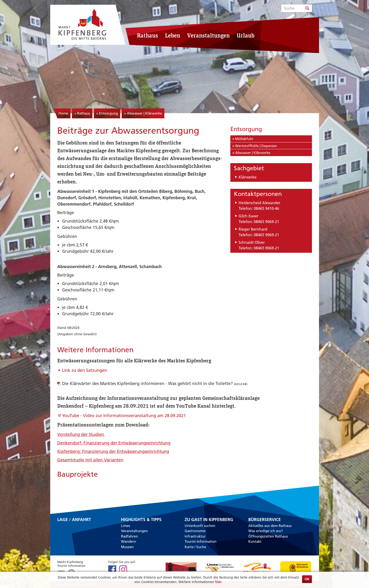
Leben (173, 35)
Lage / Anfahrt (74, 520)
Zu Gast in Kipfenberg (209, 520)
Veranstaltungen (208, 35)
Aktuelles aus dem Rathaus (270, 526)
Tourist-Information (201, 541)
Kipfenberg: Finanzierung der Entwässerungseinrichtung (113, 451)
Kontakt (255, 541)
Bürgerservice (265, 520)
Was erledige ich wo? (266, 531)
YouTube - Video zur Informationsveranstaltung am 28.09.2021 (124, 416)
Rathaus (147, 35)
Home (63, 113)
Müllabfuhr (244, 139)
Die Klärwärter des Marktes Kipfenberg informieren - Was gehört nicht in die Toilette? (155, 383)
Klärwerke (248, 177)
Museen (127, 547)
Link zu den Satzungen (85, 370)
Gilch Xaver (249, 216)
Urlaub (246, 35)
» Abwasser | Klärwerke (143, 113)
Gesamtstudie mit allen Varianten (90, 460)
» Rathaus (82, 113)
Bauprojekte (78, 474)
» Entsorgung (107, 113)
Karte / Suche (195, 547)
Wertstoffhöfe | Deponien (256, 146)
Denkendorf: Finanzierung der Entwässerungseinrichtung (114, 443)
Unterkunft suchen (200, 526)
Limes (126, 526)
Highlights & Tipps (141, 520)
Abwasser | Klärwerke (253, 153)
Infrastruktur (195, 536)
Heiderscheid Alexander (259, 203)
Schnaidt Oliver (252, 242)
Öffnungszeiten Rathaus (268, 536)
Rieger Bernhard (253, 229)
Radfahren (129, 536)
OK (307, 579)
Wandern (129, 541)
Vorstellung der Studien (81, 434)
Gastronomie (195, 531)
